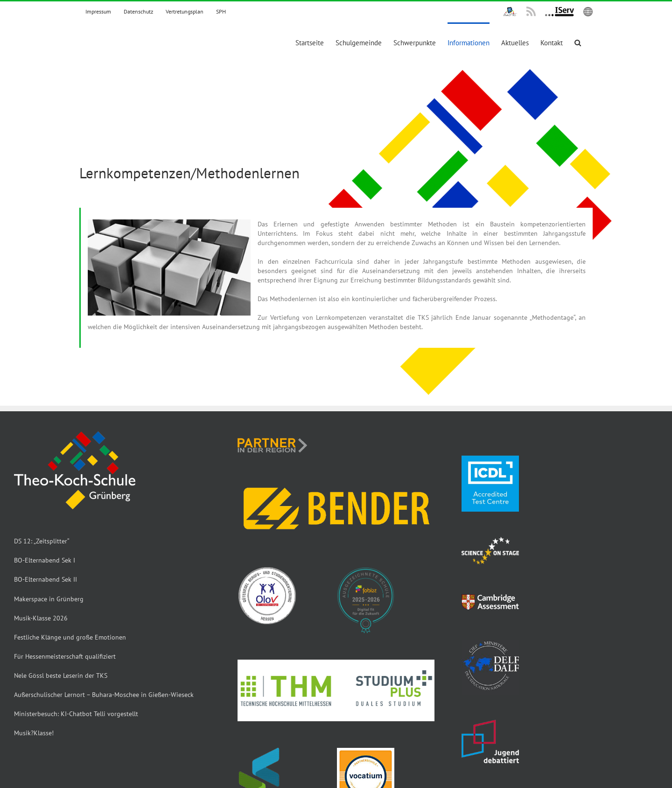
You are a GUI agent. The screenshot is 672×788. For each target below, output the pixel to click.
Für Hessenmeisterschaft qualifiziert (65, 656)
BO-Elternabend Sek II (45, 579)
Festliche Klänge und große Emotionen (70, 637)
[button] (578, 42)
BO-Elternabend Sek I (45, 560)
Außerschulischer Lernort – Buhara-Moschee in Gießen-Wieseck (104, 695)
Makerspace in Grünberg (49, 599)
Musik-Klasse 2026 (41, 618)
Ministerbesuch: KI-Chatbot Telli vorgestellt (76, 714)
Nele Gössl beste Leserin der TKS (61, 675)
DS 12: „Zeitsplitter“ (42, 541)
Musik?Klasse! (34, 733)
